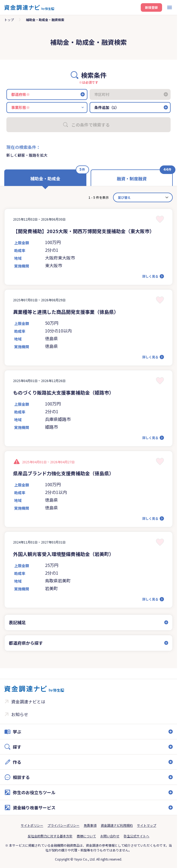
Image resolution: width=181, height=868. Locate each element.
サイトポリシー (32, 825)
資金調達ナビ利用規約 (117, 825)
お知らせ (20, 714)
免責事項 (90, 825)
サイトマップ (147, 825)
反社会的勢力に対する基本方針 (50, 836)
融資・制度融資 (132, 179)
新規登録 (151, 7)
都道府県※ (21, 94)
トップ (9, 20)
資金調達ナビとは (28, 701)
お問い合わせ (110, 836)
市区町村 (102, 94)
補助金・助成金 (45, 179)
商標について (86, 836)
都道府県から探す (26, 643)
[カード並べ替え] (143, 197)
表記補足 (17, 622)
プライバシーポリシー (63, 825)
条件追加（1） (107, 107)
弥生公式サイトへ (136, 836)
